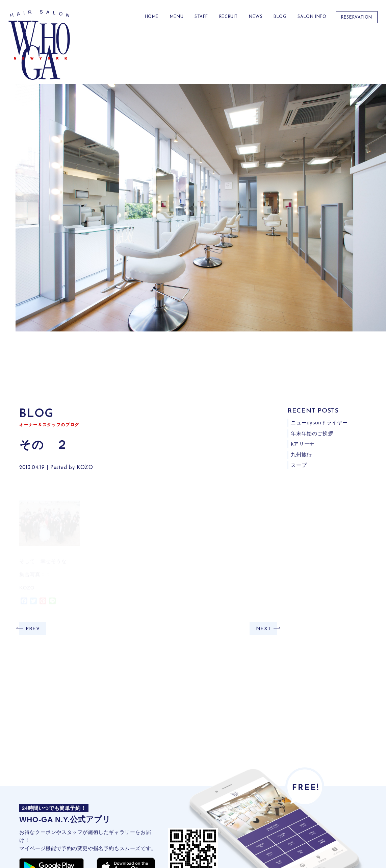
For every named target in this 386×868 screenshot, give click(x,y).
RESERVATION (357, 18)
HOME (152, 17)
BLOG (280, 17)
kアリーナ (303, 444)
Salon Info (312, 17)
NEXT (263, 629)
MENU (177, 17)
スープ (299, 465)
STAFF (201, 17)
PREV (33, 629)
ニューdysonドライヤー (319, 423)
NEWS (256, 17)
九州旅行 (302, 455)
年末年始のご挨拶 (312, 433)
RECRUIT (228, 17)
